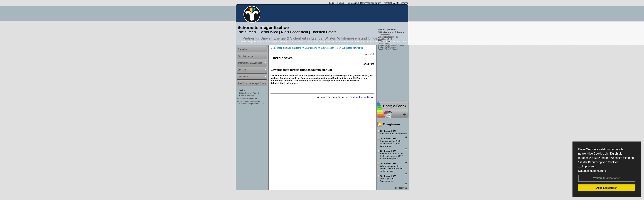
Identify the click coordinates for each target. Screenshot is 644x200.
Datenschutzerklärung (592, 171)
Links (241, 90)
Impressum (589, 166)
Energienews (392, 124)
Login (332, 3)
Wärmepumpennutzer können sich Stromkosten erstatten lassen (392, 169)
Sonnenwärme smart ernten (393, 134)
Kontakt (341, 3)
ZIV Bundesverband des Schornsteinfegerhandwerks (251, 103)
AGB (396, 3)
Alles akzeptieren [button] (607, 188)
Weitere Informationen (607, 178)
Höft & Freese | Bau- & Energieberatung (249, 94)
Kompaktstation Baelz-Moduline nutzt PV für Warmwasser (391, 144)
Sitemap (404, 3)
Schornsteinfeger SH (248, 98)
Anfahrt (387, 3)
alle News (401, 188)
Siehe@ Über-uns (392, 49)
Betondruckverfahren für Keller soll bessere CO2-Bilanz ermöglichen (392, 156)
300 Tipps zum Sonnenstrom (387, 180)
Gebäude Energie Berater (362, 97)
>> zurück (369, 54)
